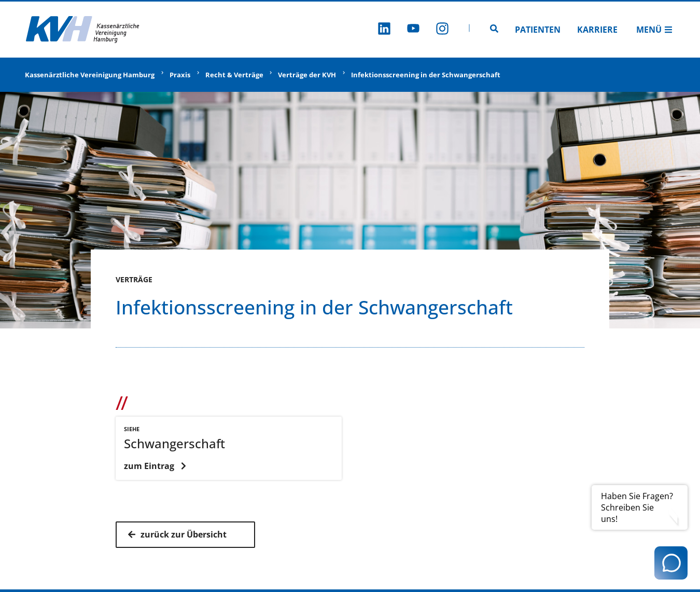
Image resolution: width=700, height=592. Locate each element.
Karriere (597, 30)
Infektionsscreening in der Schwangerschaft (426, 75)
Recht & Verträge (234, 75)
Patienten (538, 30)
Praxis (180, 75)
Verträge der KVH (307, 75)
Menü (654, 30)
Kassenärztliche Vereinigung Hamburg (90, 75)
